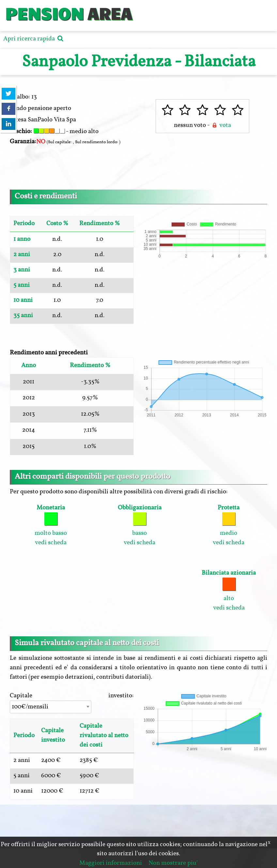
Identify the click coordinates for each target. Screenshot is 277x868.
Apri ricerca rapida (34, 39)
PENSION (44, 13)
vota (221, 125)
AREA (110, 13)
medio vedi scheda (229, 525)
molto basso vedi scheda (51, 525)
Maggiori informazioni (111, 863)
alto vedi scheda (229, 590)
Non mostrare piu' (173, 863)
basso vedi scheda (140, 525)
